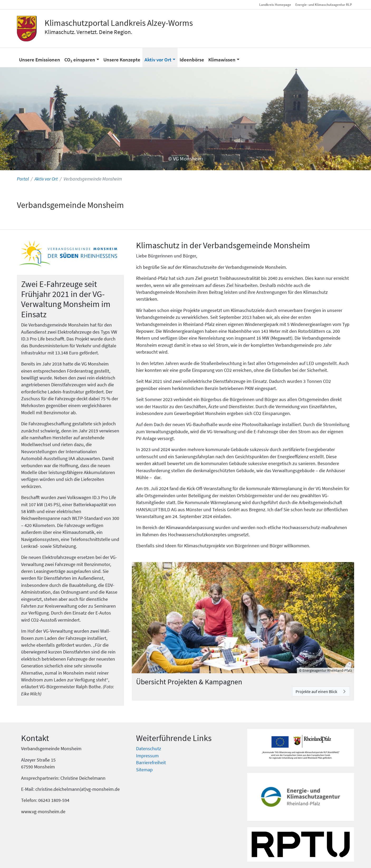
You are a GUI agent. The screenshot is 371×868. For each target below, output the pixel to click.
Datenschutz (149, 749)
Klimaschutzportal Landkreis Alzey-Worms (119, 23)
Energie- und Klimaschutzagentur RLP (324, 4)
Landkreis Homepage (275, 4)
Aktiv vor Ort (46, 179)
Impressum (147, 756)
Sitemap (144, 770)
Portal (23, 179)
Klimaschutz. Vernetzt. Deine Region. (88, 32)
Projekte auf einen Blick (317, 691)
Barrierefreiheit (151, 763)
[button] (82, 57)
